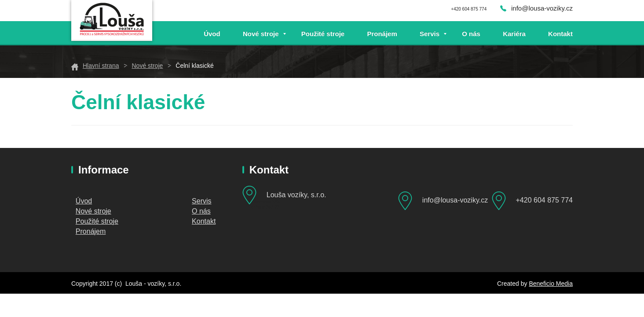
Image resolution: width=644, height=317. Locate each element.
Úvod (212, 34)
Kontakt (560, 34)
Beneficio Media (551, 284)
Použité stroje (323, 34)
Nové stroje (261, 34)
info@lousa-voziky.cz (542, 8)
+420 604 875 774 (544, 200)
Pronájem (382, 34)
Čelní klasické (194, 66)
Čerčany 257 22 (264, 207)
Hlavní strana (101, 66)
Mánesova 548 (265, 202)
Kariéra (514, 34)
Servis (430, 34)
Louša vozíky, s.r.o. (296, 195)
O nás (471, 34)
